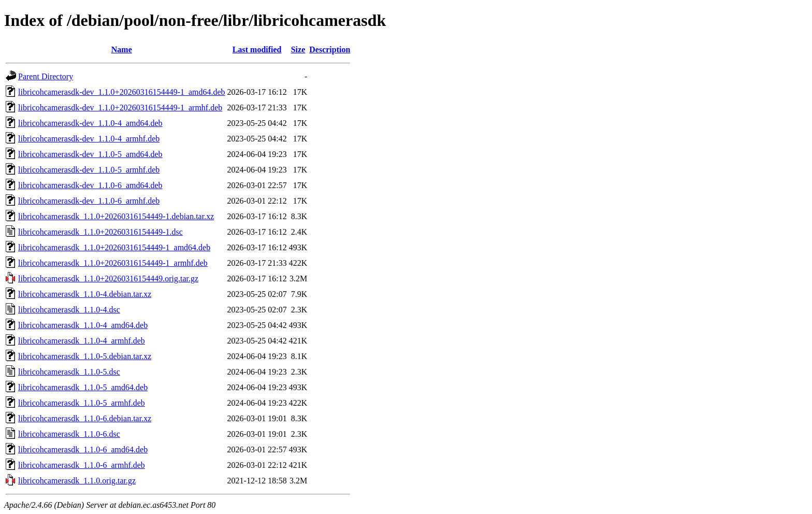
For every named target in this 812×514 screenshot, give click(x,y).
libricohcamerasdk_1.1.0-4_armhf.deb (82, 341)
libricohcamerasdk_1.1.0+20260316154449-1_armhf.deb (113, 263)
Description (330, 49)
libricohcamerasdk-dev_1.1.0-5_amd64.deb (90, 154)
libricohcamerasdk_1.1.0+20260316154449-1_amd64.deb (114, 247)
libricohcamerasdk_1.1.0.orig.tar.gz (77, 481)
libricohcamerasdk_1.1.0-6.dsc (69, 434)
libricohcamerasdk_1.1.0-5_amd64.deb (83, 387)
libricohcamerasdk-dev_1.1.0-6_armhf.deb (89, 201)
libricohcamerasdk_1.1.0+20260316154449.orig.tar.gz (108, 279)
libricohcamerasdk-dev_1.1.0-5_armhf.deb (89, 170)
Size (298, 49)
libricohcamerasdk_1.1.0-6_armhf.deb (82, 465)
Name (122, 49)
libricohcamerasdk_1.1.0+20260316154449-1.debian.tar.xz (116, 216)
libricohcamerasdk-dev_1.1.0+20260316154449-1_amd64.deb (122, 92)
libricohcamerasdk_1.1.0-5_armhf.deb (82, 403)
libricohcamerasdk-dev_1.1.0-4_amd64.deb (90, 123)
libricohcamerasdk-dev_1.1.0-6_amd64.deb (90, 185)
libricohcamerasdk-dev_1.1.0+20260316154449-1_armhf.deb (120, 108)
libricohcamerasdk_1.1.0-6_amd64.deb (83, 449)
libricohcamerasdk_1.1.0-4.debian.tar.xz (85, 294)
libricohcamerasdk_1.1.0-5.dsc (69, 372)
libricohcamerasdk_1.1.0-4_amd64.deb (83, 325)
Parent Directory (46, 76)
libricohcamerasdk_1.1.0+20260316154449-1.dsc (100, 232)
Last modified (257, 49)
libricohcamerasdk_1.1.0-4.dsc (69, 310)
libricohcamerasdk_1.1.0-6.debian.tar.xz (85, 418)
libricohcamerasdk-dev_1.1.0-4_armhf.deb (89, 139)
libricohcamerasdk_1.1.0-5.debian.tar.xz (85, 356)
